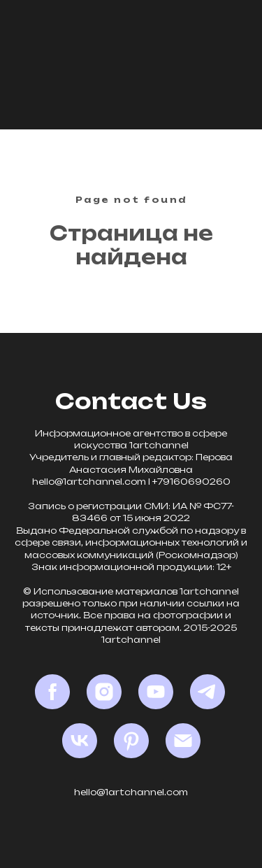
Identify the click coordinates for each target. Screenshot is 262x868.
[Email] (183, 741)
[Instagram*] (104, 692)
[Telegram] (208, 692)
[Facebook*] (52, 692)
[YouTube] (156, 692)
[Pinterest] (131, 741)
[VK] (80, 741)
